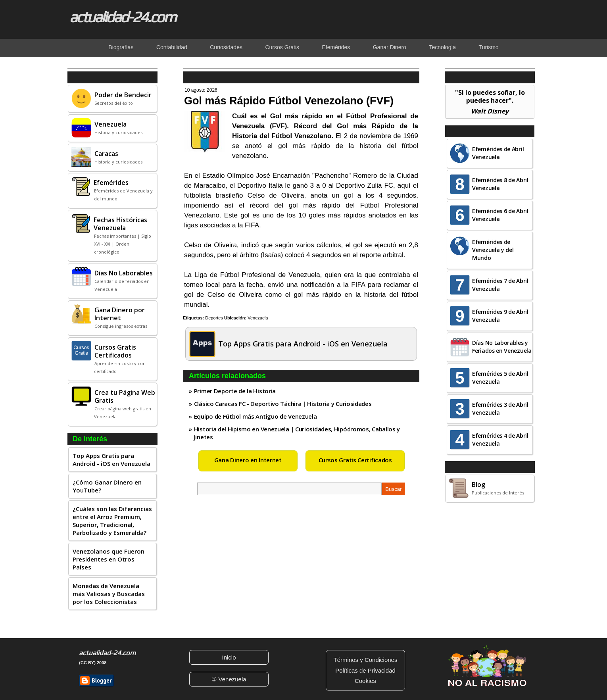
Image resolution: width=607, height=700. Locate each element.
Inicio (229, 657)
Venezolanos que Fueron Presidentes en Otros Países (109, 559)
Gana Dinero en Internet (248, 460)
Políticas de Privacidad (365, 670)
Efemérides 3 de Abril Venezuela (500, 409)
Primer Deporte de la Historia (235, 391)
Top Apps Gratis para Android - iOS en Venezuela (111, 460)
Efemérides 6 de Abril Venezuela (500, 215)
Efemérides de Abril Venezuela (498, 153)
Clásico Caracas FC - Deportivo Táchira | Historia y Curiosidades (283, 404)
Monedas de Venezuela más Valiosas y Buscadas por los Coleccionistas (109, 594)
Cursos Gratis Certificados (355, 460)
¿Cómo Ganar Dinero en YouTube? (107, 486)
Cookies (365, 681)
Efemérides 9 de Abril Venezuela (500, 316)
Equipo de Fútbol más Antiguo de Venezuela (255, 416)
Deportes (214, 318)
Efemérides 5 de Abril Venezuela (500, 378)
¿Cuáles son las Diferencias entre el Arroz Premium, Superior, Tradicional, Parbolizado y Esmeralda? (112, 521)
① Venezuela (229, 679)
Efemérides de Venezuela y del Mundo (493, 250)
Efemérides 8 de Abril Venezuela (500, 184)
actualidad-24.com (123, 17)
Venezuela (258, 318)
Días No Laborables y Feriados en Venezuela (502, 347)
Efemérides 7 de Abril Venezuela (500, 285)
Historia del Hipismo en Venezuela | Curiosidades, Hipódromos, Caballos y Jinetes (297, 433)
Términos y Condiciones (366, 660)
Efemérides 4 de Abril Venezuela (500, 439)
